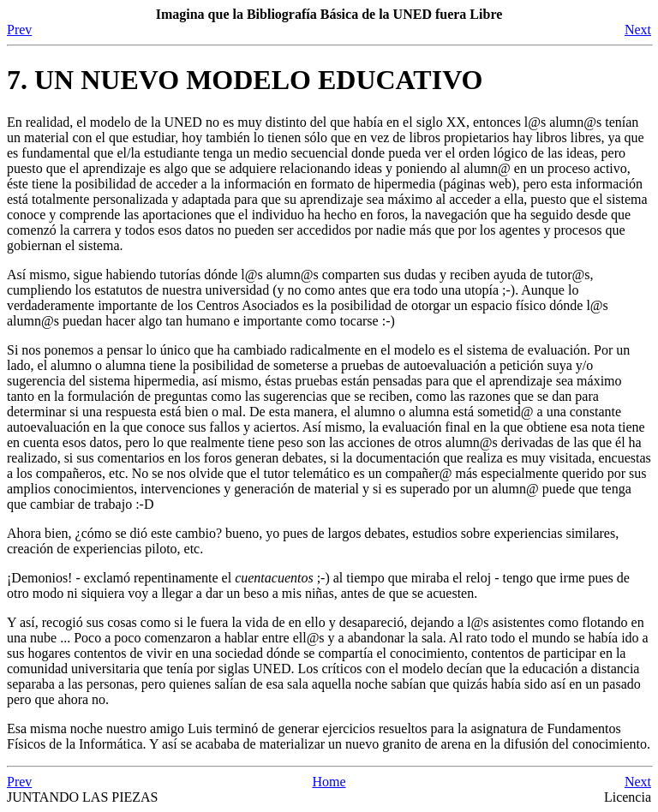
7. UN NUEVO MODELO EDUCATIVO (245, 80)
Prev (19, 30)
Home (329, 782)
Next (638, 30)
